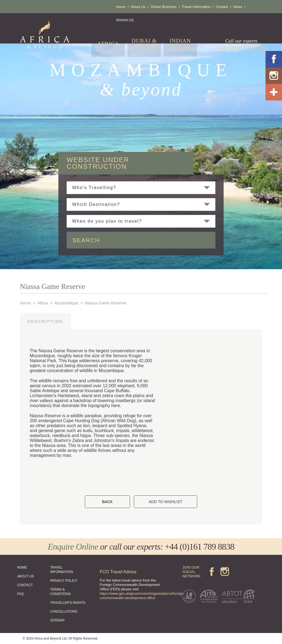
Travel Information (196, 7)
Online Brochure (164, 7)
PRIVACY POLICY (64, 581)
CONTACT (25, 585)
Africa (43, 303)
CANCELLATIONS (64, 612)
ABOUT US (25, 576)
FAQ (20, 594)
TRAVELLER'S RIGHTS (68, 603)
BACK (107, 502)
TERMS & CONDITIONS (60, 592)
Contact (222, 7)
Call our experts (241, 45)
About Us (138, 7)
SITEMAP (57, 620)
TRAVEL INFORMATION (62, 570)
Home (121, 7)
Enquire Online (73, 547)
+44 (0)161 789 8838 (199, 547)
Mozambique (66, 303)
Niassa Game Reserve (106, 303)
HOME (22, 567)
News (238, 7)
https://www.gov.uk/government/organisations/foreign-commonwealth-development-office (142, 596)
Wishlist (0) (125, 20)
